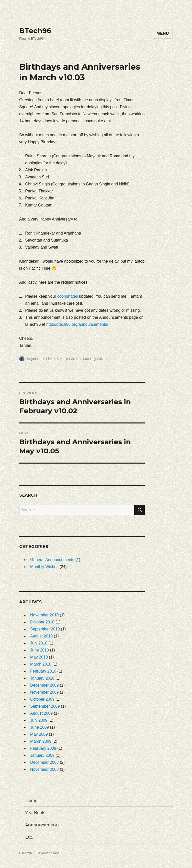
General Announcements (52, 560)
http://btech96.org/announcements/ (77, 324)
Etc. (29, 837)
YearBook (35, 813)
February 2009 (43, 748)
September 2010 (45, 629)
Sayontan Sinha (40, 359)
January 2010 (42, 678)
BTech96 (35, 31)
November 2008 (44, 769)
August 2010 (41, 636)
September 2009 (45, 706)
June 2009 (40, 727)
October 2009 (42, 699)
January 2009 (42, 755)
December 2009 (44, 685)
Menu (163, 33)
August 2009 (41, 713)
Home (31, 800)
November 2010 (44, 615)
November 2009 (44, 692)
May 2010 (39, 657)
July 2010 (39, 643)
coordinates (68, 296)
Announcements (42, 825)
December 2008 (44, 762)
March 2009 (41, 741)
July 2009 (39, 720)
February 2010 (43, 671)
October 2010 (42, 622)
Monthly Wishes (96, 359)
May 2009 (39, 734)
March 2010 (41, 664)
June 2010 (40, 650)
